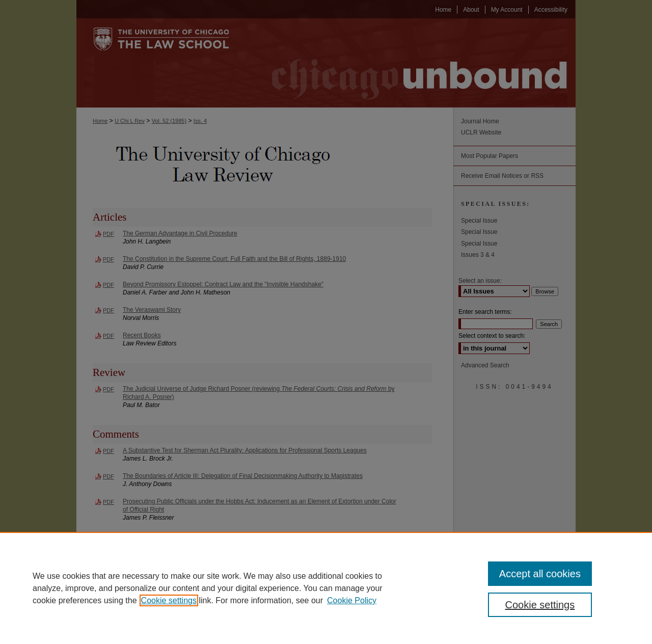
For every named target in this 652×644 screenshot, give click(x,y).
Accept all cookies (540, 574)
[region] (326, 588)
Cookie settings (169, 600)
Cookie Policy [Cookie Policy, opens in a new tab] (352, 600)
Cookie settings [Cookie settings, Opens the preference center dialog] (540, 605)
